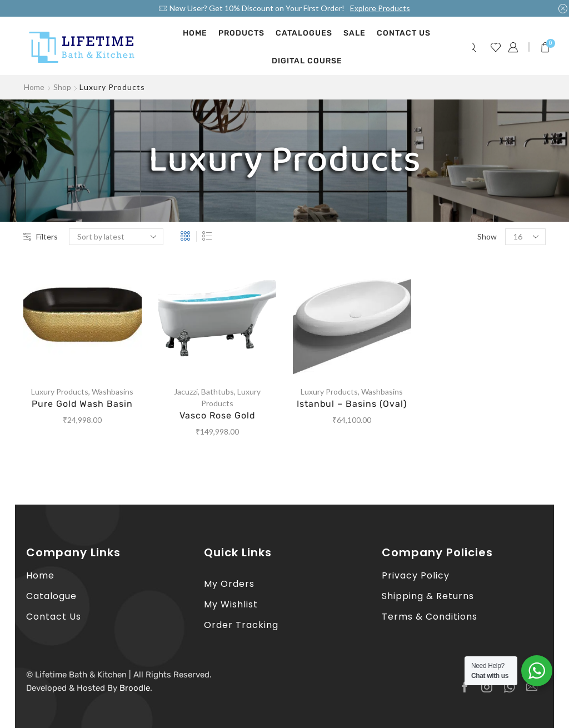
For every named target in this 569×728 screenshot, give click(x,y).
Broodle (135, 688)
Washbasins (113, 392)
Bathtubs (218, 392)
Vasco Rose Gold (217, 415)
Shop (62, 87)
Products (241, 33)
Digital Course (307, 61)
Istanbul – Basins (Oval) (352, 404)
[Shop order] (116, 237)
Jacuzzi (186, 392)
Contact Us (404, 33)
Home (195, 33)
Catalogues (304, 33)
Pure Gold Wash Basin (82, 404)
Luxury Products (60, 392)
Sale (355, 33)
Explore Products (380, 8)
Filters (41, 236)
